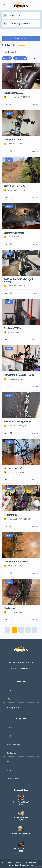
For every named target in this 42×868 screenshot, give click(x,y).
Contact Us (11, 690)
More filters (21, 38)
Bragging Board (14, 744)
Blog (9, 736)
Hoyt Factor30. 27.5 (21, 802)
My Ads (10, 770)
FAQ (9, 699)
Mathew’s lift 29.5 (21, 818)
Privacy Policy (13, 707)
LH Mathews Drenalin (21, 849)
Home (9, 727)
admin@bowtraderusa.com (21, 662)
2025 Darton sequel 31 (21, 833)
